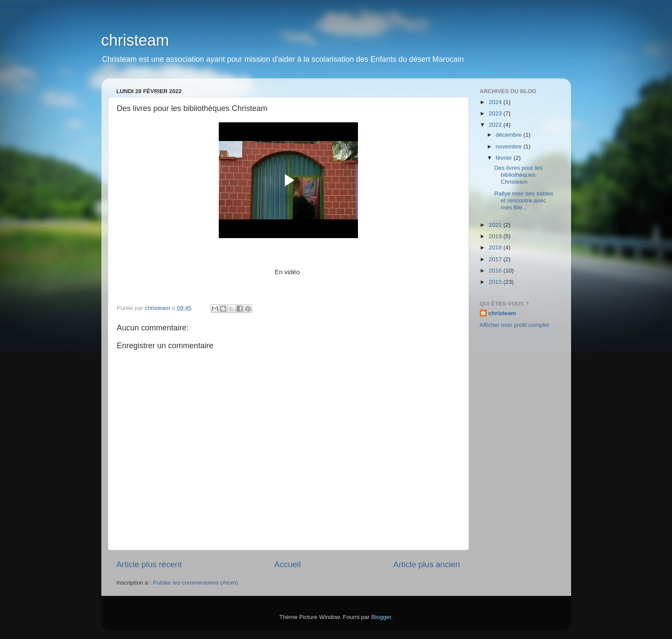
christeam (135, 40)
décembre (510, 135)
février (505, 158)
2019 (496, 236)
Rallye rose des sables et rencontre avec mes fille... (524, 200)
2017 (496, 259)
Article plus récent (149, 564)
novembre (510, 146)
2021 (496, 225)
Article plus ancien (426, 564)
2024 (496, 102)
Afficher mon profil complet (515, 325)
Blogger (381, 617)
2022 (496, 125)
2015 (496, 282)
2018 (496, 247)
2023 (496, 113)
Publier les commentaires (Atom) (196, 583)
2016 (496, 271)
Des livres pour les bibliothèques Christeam (518, 175)
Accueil (287, 564)
